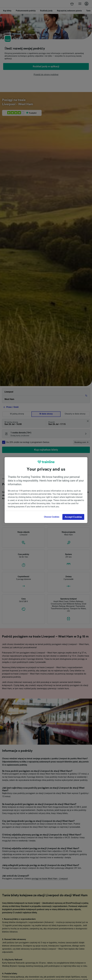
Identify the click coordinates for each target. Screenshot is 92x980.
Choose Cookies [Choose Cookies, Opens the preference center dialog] (52, 517)
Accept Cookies (73, 517)
